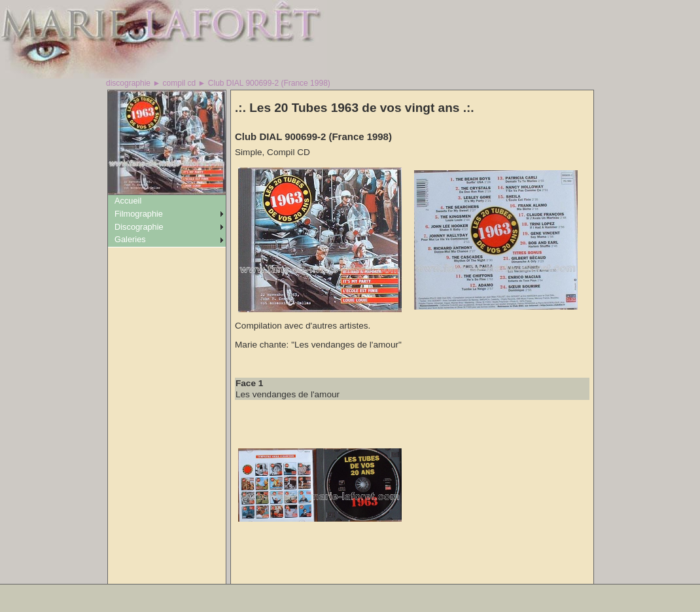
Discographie (139, 227)
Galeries (130, 239)
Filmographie (139, 214)
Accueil (128, 201)
